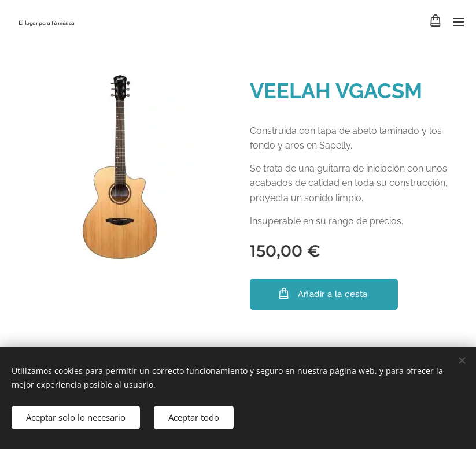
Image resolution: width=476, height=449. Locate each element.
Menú (459, 22)
